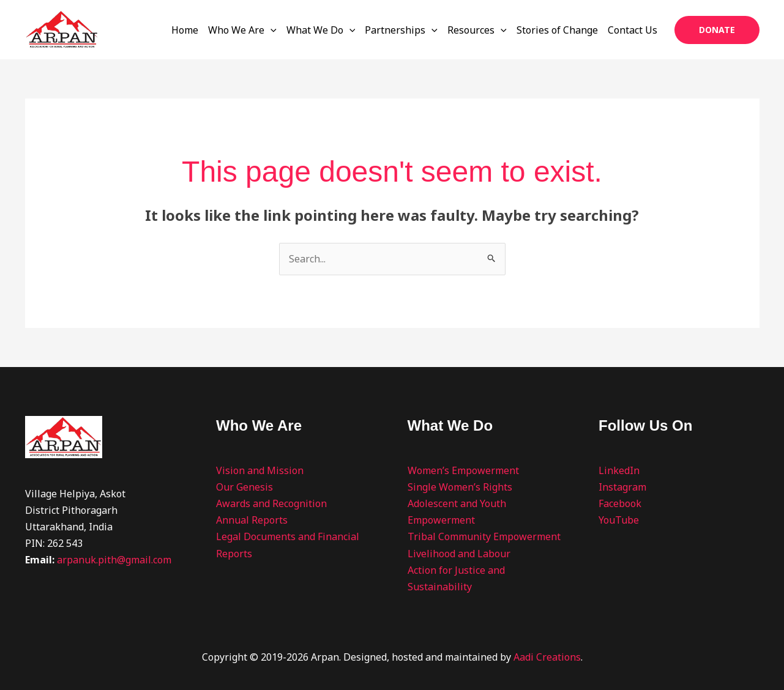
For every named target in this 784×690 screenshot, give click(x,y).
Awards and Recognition (271, 503)
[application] (271, 30)
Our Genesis (245, 487)
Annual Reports (252, 520)
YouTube (619, 520)
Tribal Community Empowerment (484, 536)
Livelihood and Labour (459, 554)
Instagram (622, 487)
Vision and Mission (260, 470)
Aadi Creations (547, 657)
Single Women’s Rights (460, 487)
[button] (717, 30)
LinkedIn (619, 470)
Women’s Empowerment (463, 470)
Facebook (620, 503)
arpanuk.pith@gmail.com (114, 560)
